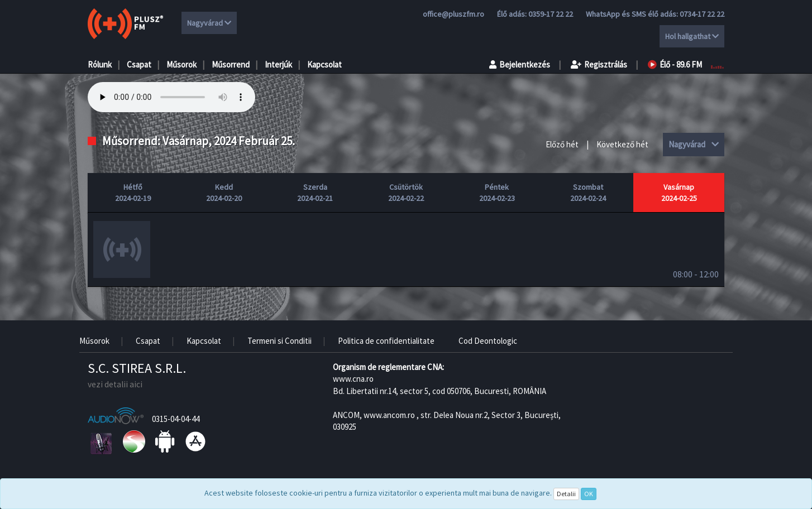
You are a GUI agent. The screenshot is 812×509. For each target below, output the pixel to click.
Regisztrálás (599, 64)
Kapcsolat (324, 64)
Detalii (566, 494)
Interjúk (278, 64)
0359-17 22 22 (551, 14)
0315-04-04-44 (176, 419)
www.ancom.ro (389, 415)
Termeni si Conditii (280, 341)
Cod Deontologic (488, 341)
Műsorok (181, 64)
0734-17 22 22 (702, 14)
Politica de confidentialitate (386, 341)
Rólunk (100, 64)
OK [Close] (589, 494)
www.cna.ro (353, 379)
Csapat (139, 64)
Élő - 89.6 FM (675, 64)
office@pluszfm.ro (453, 14)
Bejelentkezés (520, 64)
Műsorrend (231, 64)
